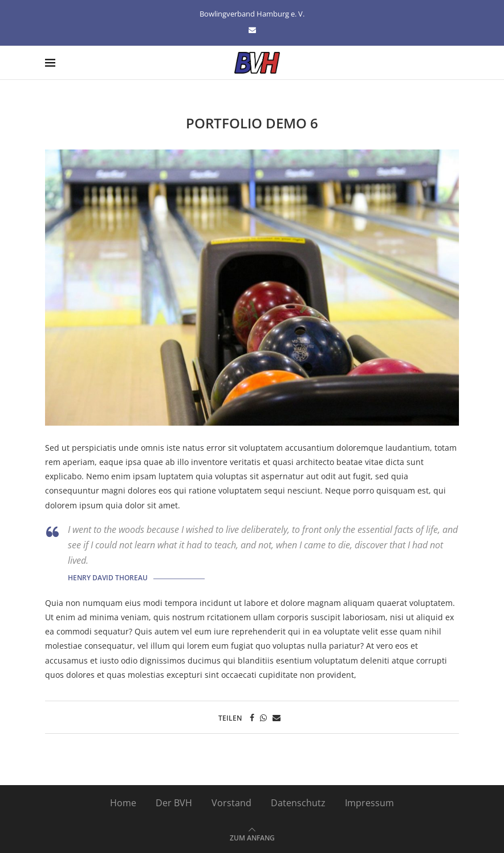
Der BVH (174, 803)
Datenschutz (298, 803)
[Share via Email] (277, 717)
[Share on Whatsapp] (263, 717)
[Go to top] (252, 837)
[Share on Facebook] (252, 717)
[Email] (252, 30)
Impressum (369, 803)
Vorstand (231, 803)
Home (123, 803)
